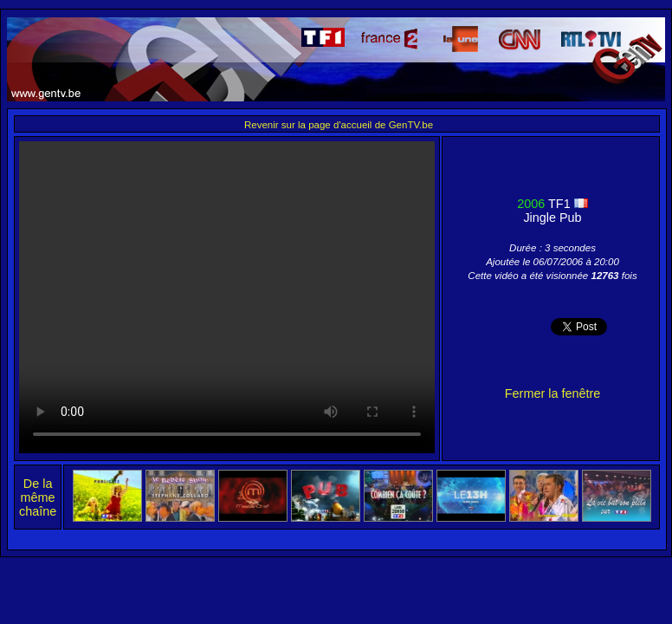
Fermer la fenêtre (552, 393)
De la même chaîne (38, 497)
